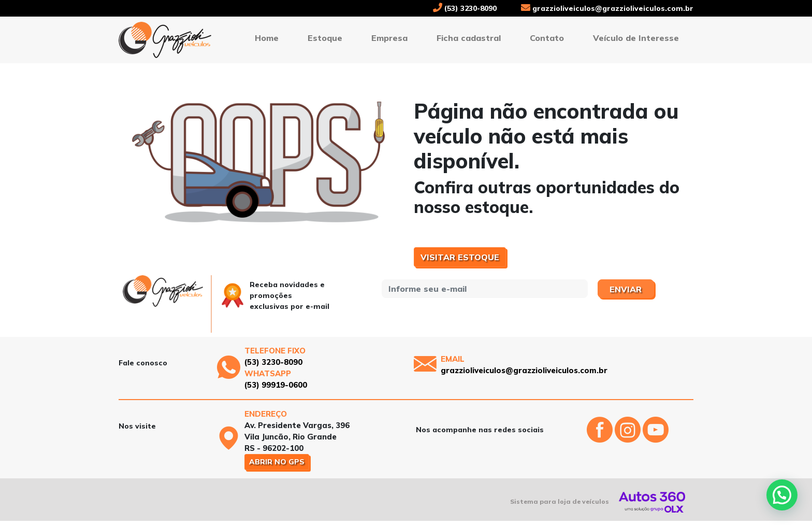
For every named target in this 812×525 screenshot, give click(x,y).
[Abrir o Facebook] (601, 438)
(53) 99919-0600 (276, 385)
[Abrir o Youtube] (656, 438)
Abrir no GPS (277, 462)
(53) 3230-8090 (465, 8)
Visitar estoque (460, 257)
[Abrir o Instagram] (629, 438)
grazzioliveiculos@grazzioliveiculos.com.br (607, 8)
